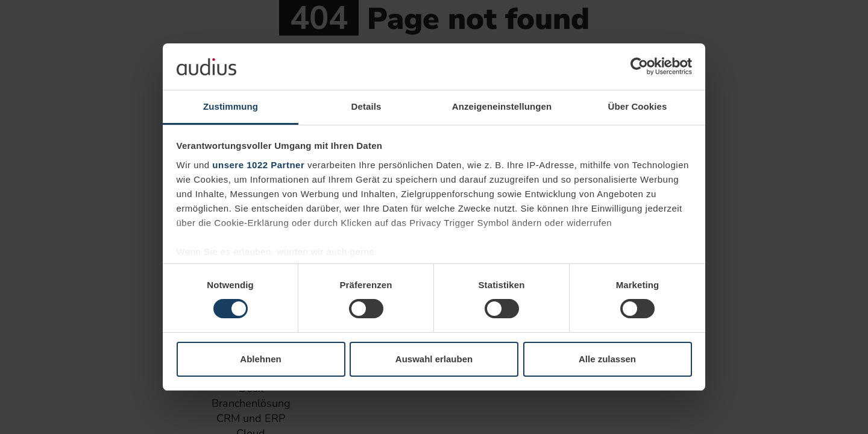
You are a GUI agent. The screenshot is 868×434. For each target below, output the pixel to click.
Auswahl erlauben (434, 359)
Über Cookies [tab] (638, 106)
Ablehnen (260, 359)
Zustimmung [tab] (231, 106)
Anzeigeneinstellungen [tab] (502, 106)
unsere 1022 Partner (258, 165)
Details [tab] (366, 106)
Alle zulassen (607, 359)
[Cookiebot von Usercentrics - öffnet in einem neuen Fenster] (639, 66)
